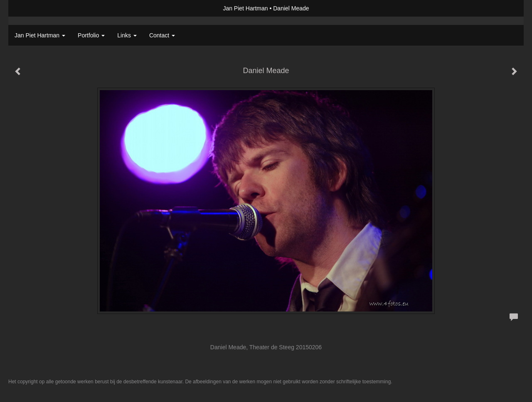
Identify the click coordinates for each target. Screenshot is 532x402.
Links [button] (127, 35)
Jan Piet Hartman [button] (40, 35)
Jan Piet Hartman (245, 8)
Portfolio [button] (91, 35)
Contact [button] (162, 35)
